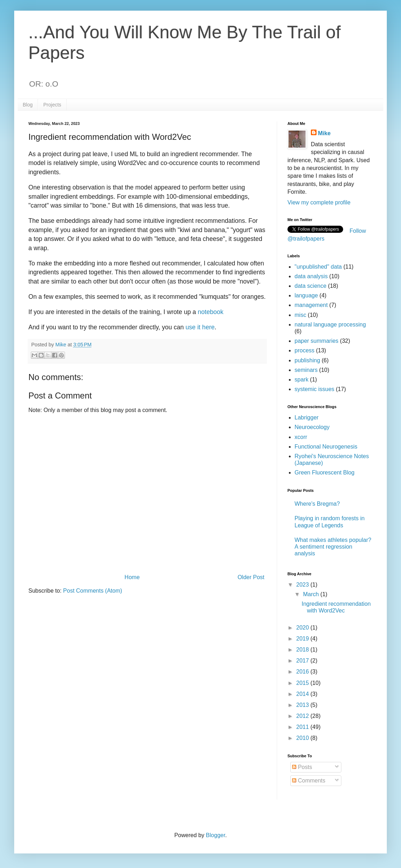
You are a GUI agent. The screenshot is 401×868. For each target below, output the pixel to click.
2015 (303, 683)
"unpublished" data (318, 267)
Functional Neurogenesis (326, 447)
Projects (52, 105)
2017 (303, 661)
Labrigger (307, 417)
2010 (303, 738)
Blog (28, 105)
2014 (303, 694)
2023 (303, 585)
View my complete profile (319, 202)
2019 (303, 639)
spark (301, 380)
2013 (303, 705)
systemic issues (314, 389)
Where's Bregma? (317, 504)
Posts (302, 767)
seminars (306, 370)
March (312, 594)
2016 (303, 672)
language (306, 295)
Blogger (215, 835)
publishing (307, 360)
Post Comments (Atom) (93, 591)
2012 (303, 716)
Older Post (251, 577)
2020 (303, 628)
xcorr (301, 437)
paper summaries (317, 341)
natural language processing (330, 325)
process (304, 350)
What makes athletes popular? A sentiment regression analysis (333, 547)
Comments (309, 781)
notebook (210, 312)
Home (132, 577)
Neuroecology (312, 427)
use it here (200, 327)
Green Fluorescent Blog (325, 473)
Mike (324, 133)
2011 (303, 727)
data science (311, 286)
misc (300, 315)
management (311, 305)
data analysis (311, 276)
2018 (303, 650)
